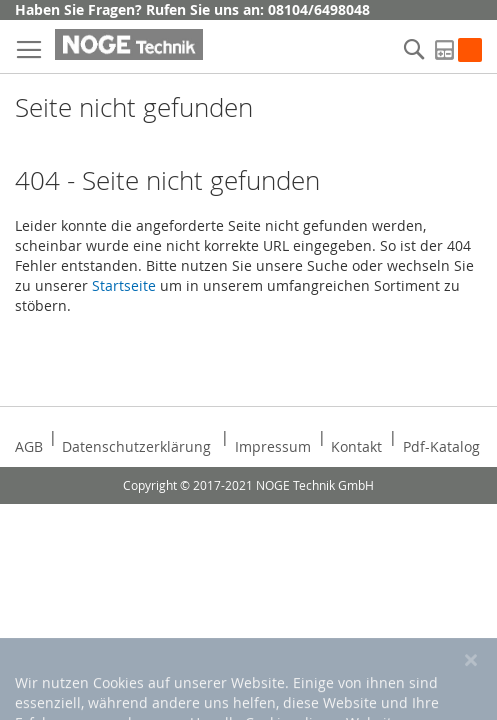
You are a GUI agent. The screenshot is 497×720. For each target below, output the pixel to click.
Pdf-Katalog (441, 446)
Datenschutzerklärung (136, 446)
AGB (29, 446)
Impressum (273, 446)
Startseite (124, 285)
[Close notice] (471, 690)
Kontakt (356, 446)
